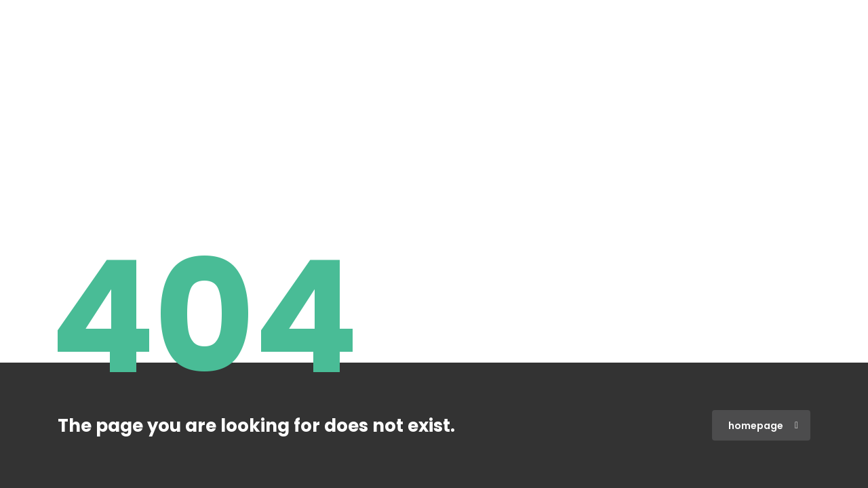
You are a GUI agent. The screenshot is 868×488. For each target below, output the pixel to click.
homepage (763, 426)
